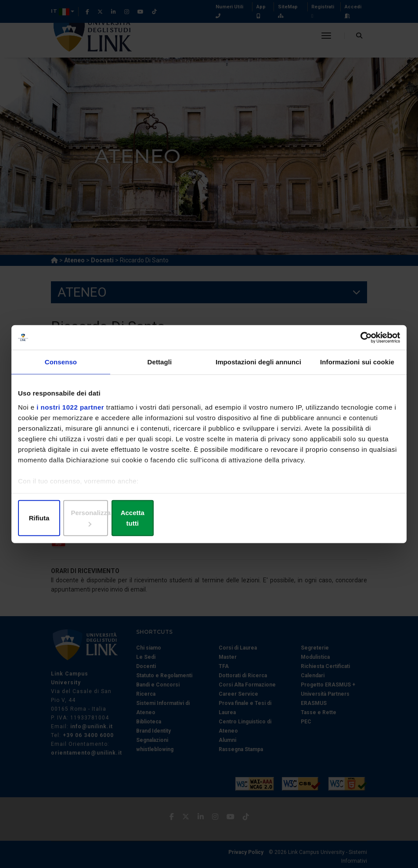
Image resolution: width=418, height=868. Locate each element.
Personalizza (209, 519)
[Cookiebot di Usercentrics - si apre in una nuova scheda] (362, 343)
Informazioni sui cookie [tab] (357, 368)
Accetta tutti (337, 519)
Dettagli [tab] (160, 368)
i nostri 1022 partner (70, 413)
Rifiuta (81, 519)
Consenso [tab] (61, 368)
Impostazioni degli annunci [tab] (258, 368)
